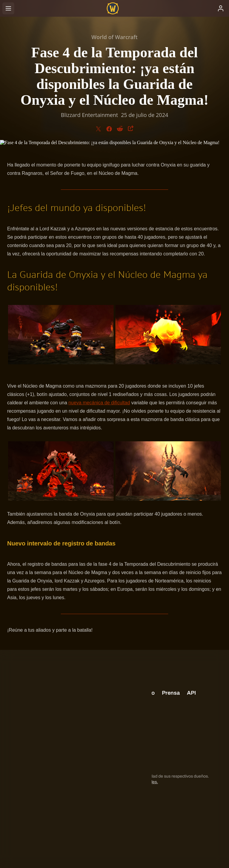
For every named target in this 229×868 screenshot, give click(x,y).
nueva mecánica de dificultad (99, 403)
